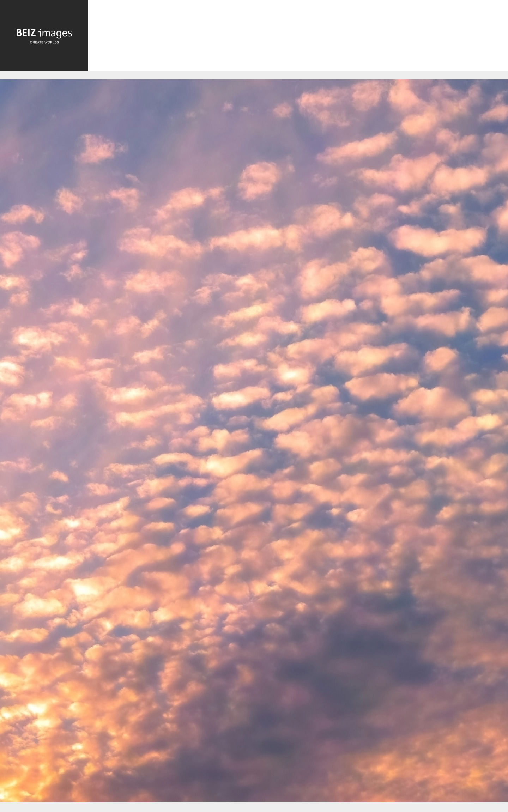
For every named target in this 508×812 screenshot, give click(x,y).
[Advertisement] (298, 37)
